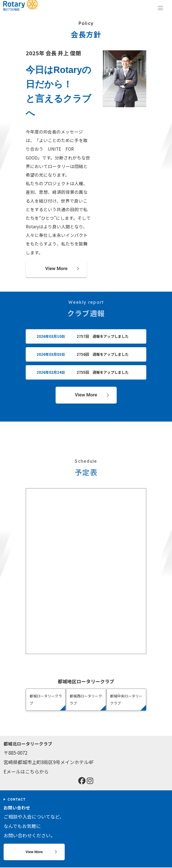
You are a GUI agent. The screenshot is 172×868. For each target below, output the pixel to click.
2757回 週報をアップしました (103, 337)
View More (56, 269)
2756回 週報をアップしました (103, 355)
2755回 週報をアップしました (103, 372)
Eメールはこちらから (26, 772)
